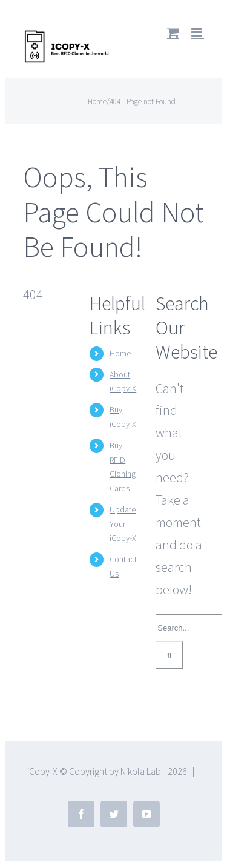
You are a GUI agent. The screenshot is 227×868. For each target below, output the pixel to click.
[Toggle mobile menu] (198, 32)
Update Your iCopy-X (123, 524)
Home (120, 353)
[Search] (169, 655)
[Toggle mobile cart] (173, 32)
